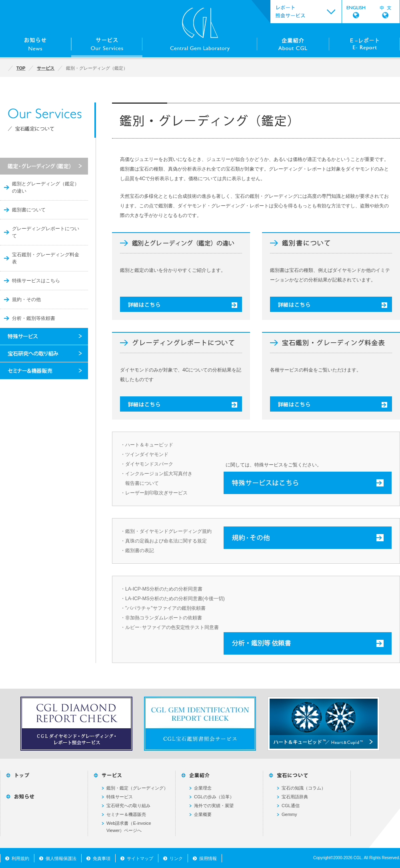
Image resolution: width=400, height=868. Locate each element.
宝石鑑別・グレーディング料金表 (46, 258)
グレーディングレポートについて (46, 232)
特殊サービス (120, 797)
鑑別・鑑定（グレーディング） (137, 788)
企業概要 (203, 814)
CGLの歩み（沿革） (214, 797)
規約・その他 (26, 299)
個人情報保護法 (61, 858)
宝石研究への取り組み (128, 806)
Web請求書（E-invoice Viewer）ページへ (129, 827)
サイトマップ (140, 858)
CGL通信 (291, 806)
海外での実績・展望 (214, 806)
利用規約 (20, 858)
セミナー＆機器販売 (126, 814)
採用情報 (208, 858)
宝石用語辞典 (295, 797)
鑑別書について (29, 210)
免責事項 (102, 858)
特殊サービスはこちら (36, 281)
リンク (176, 858)
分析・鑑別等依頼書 (34, 318)
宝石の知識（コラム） (304, 788)
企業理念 (203, 788)
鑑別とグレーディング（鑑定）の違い (46, 187)
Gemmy (289, 814)
